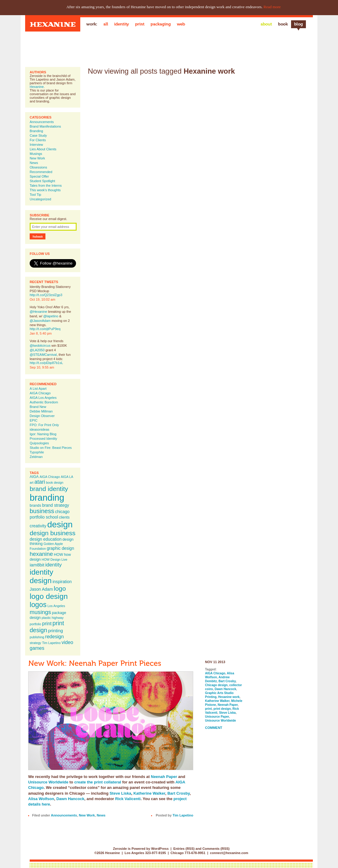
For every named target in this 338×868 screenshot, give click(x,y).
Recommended (41, 172)
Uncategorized (40, 199)
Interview (36, 145)
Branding (36, 131)
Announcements (42, 122)
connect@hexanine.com (229, 853)
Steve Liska (121, 793)
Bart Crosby (179, 793)
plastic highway (53, 618)
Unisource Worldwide (48, 782)
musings (40, 612)
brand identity (49, 489)
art (31, 482)
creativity (38, 526)
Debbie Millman (41, 411)
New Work (37, 158)
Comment (214, 728)
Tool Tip (35, 195)
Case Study (38, 135)
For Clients (38, 140)
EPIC (34, 420)
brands (35, 506)
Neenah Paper (164, 777)
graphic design (60, 548)
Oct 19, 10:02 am (42, 299)
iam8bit (37, 565)
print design (47, 627)
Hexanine (37, 87)
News (34, 163)
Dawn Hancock (70, 799)
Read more (272, 7)
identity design (41, 576)
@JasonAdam (40, 321)
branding (47, 497)
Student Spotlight (42, 181)
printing (56, 631)
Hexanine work (229, 697)
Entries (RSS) (184, 849)
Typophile (37, 452)
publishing (37, 637)
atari (40, 482)
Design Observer (42, 416)
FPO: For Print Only (44, 425)
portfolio (35, 624)
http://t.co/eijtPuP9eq (45, 329)
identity (53, 565)
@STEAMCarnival (43, 355)
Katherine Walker (149, 793)
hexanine (41, 554)
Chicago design (216, 685)
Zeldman (36, 457)
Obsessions (38, 167)
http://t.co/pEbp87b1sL (46, 363)
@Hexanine (38, 312)
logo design (49, 596)
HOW (58, 555)
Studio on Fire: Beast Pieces (51, 448)
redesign (55, 636)
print (47, 623)
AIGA (34, 477)
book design (55, 482)
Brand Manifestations (45, 126)
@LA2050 (37, 350)
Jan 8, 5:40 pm (41, 333)
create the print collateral (98, 782)
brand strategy (56, 505)
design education (46, 539)
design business (53, 533)
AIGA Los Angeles (43, 398)
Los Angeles (56, 606)
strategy (35, 643)
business (42, 511)
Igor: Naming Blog (43, 434)
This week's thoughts (45, 190)
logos (38, 605)
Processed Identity (43, 439)
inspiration (62, 582)
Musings (36, 154)
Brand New (38, 407)
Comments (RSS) (216, 849)
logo (60, 588)
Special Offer (39, 176)
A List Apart (38, 389)
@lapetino (51, 316)
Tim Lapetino (51, 643)
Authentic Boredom (44, 402)
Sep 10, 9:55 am (42, 367)
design (60, 524)
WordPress (160, 849)
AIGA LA (67, 477)
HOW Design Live (55, 559)
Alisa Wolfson (41, 799)
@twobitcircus (40, 346)
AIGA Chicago (40, 393)
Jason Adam (41, 589)
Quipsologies (39, 443)
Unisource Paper (217, 717)
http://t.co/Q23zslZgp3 (46, 295)
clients (64, 517)
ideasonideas (40, 429)
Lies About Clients (43, 149)
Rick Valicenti (128, 799)
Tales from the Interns (46, 185)
